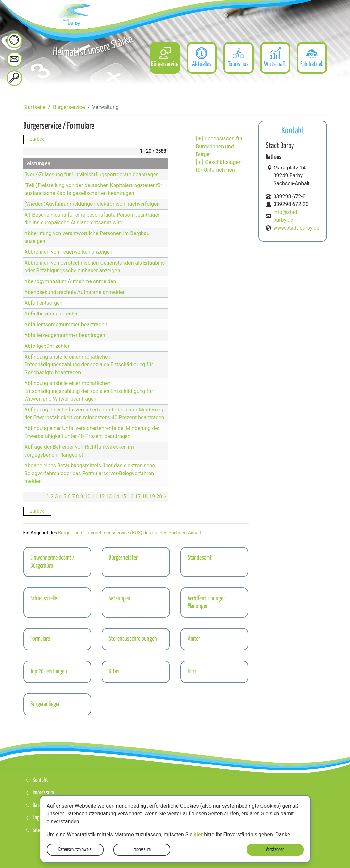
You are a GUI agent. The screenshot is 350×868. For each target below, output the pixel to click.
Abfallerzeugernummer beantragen (65, 335)
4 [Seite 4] (61, 497)
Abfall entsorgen (44, 303)
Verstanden (275, 850)
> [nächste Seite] (165, 497)
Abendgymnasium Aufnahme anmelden (70, 281)
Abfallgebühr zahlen (48, 346)
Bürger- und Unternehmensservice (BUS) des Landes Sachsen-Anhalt (130, 533)
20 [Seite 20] (159, 497)
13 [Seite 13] (109, 497)
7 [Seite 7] (73, 497)
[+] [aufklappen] (200, 139)
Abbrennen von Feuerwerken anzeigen (69, 252)
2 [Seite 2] (52, 497)
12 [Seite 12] (102, 497)
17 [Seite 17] (138, 497)
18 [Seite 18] (145, 497)
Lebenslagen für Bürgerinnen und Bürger (219, 146)
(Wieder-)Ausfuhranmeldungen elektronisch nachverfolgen (92, 204)
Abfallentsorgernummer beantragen (66, 324)
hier (198, 835)
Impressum (142, 850)
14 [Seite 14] (116, 497)
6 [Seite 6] (69, 497)
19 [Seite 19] (152, 497)
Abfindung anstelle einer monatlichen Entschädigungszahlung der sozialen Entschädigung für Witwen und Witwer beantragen (89, 391)
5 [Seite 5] (65, 497)
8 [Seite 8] (78, 497)
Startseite (34, 107)
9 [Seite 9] (82, 497)
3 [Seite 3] (56, 497)
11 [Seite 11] (95, 497)
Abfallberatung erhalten (52, 314)
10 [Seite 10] (88, 497)
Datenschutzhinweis (75, 850)
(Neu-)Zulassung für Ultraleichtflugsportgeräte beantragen (92, 175)
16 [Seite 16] (130, 497)
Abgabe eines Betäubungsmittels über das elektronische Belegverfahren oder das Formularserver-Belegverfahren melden (90, 473)
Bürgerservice (69, 107)
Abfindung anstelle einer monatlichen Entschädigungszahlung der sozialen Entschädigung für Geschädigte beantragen (89, 365)
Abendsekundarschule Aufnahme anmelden (75, 292)
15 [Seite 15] (123, 497)
